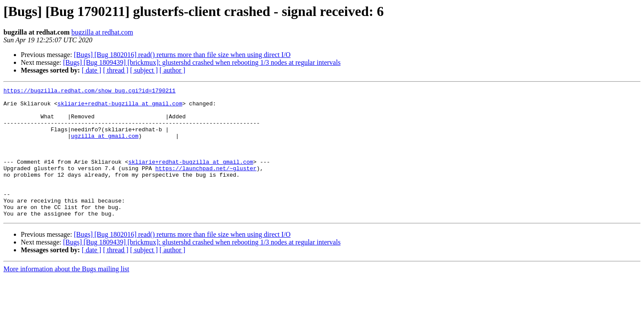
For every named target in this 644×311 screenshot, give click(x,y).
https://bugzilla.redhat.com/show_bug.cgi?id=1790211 (90, 92)
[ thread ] (116, 70)
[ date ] (91, 70)
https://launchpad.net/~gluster (206, 185)
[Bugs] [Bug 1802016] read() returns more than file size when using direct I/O (182, 55)
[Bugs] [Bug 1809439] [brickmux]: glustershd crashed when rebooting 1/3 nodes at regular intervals (202, 62)
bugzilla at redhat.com (102, 32)
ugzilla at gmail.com (105, 146)
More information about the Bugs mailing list (66, 295)
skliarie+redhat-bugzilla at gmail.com (120, 107)
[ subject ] (144, 70)
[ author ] (173, 70)
